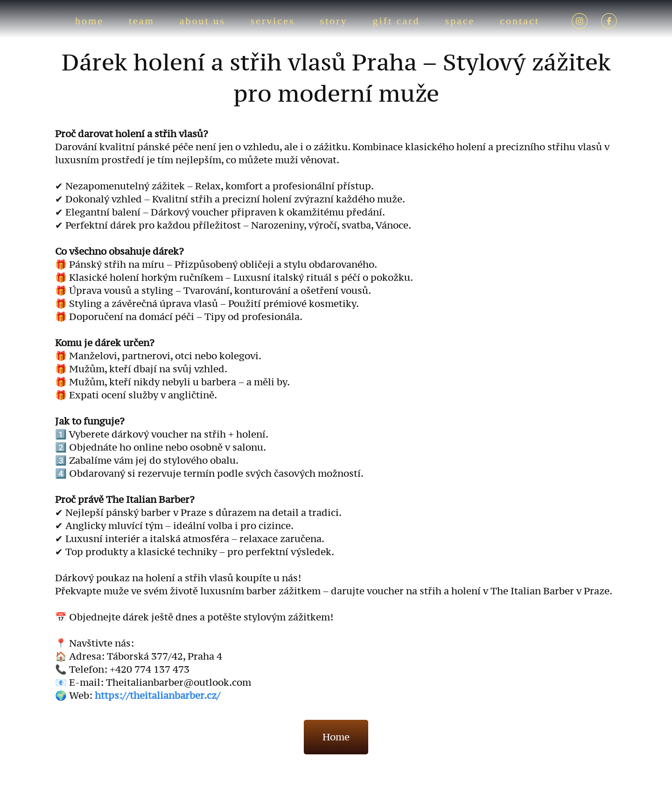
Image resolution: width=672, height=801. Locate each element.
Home (336, 737)
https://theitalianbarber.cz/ (157, 696)
